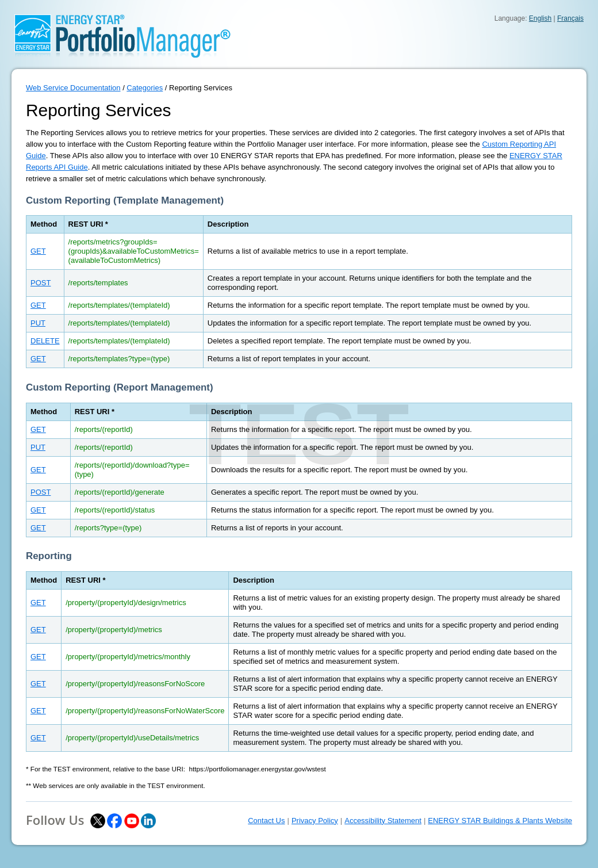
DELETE (45, 341)
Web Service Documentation (73, 88)
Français (570, 18)
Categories (145, 88)
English (540, 18)
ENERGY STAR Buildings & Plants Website (500, 821)
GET (38, 251)
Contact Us (266, 821)
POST (41, 283)
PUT (38, 323)
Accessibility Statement (383, 821)
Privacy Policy (315, 821)
